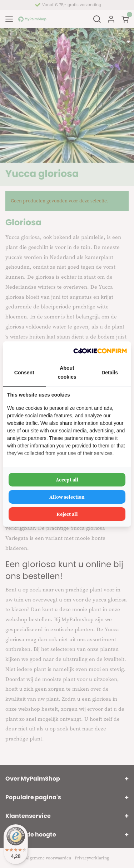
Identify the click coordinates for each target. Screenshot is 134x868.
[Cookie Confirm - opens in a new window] (100, 350)
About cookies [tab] (67, 372)
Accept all (67, 480)
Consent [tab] (24, 373)
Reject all (67, 514)
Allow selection (67, 497)
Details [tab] (110, 373)
